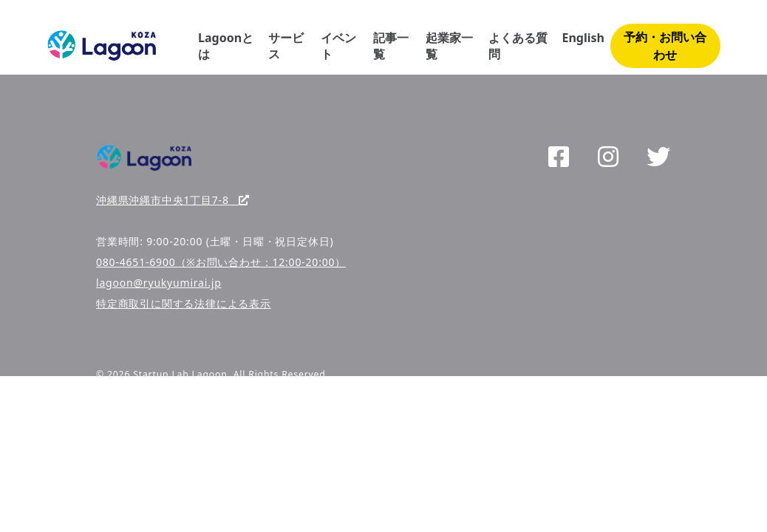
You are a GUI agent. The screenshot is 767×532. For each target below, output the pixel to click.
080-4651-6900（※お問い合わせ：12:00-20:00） (221, 262)
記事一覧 (391, 46)
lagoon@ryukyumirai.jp (159, 283)
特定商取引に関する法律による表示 (184, 303)
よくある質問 (518, 46)
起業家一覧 (449, 46)
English (583, 38)
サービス (286, 46)
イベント (338, 46)
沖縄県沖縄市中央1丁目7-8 (173, 200)
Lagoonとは (226, 46)
